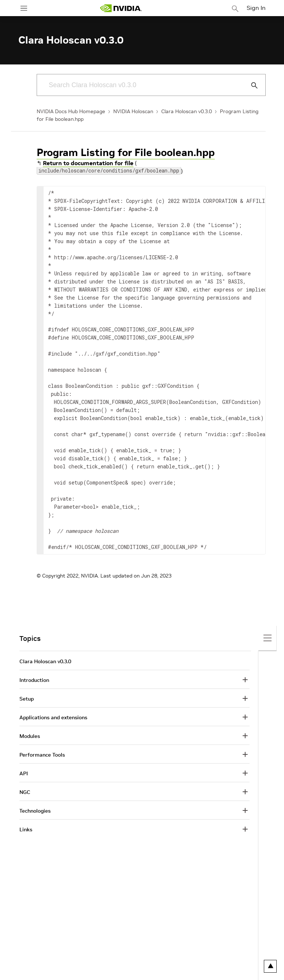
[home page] (121, 8)
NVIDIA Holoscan (133, 111)
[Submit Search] (250, 85)
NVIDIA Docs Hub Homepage (71, 111)
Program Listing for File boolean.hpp (126, 153)
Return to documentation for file (88, 163)
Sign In (256, 8)
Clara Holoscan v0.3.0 (187, 111)
